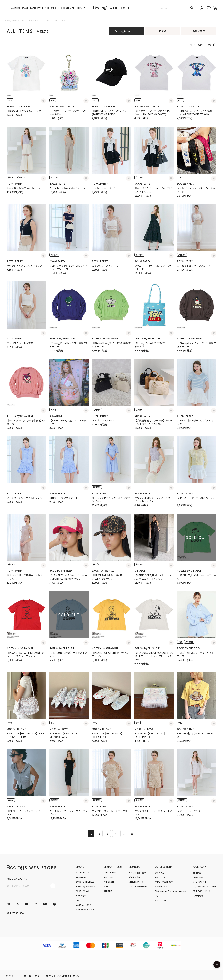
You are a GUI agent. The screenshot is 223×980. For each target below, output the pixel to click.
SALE (106, 886)
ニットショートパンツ (104, 188)
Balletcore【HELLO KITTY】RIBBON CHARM (65, 735)
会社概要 (197, 873)
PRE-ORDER (109, 882)
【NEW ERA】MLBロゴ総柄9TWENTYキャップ (107, 577)
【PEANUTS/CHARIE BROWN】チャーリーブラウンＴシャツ (25, 654)
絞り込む (126, 31)
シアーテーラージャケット (191, 811)
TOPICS (46, 8)
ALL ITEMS (15, 8)
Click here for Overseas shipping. (170, 891)
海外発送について (162, 886)
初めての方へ (160, 873)
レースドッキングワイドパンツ (23, 188)
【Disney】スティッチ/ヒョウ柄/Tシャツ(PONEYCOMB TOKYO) (196, 113)
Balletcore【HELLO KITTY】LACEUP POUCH (150, 735)
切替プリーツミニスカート (64, 498)
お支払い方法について (164, 882)
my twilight (81, 896)
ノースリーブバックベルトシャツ (25, 498)
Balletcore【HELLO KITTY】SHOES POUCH (108, 735)
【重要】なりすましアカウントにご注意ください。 (50, 976)
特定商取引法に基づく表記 (205, 886)
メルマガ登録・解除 (137, 873)
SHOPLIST (80, 8)
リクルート (198, 877)
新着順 (163, 31)
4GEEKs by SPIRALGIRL (63, 339)
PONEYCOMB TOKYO (19, 106)
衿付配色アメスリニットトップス (25, 266)
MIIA (78, 900)
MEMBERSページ (136, 882)
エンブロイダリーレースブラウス (110, 811)
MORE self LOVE (16, 729)
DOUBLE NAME (185, 184)
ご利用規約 (198, 896)
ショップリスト (200, 882)
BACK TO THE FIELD (61, 571)
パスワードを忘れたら (138, 886)
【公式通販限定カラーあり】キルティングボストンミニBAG (154, 422)
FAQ (157, 896)
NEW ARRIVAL (110, 873)
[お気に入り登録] (43, 101)
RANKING (55, 8)
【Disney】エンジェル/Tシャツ (24, 111)
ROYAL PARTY (15, 184)
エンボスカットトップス (20, 343)
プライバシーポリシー (203, 891)
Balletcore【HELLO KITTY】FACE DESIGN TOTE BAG (26, 735)
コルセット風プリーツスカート (194, 266)
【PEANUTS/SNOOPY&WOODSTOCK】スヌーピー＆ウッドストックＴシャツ (154, 656)
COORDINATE (68, 8)
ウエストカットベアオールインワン (68, 188)
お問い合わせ (160, 900)
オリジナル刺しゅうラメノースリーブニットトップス (153, 500)
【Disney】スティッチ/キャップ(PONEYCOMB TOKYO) (109, 113)
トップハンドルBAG (103, 420)
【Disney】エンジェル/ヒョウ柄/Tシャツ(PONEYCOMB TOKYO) (153, 113)
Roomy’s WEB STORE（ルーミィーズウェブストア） (28, 20)
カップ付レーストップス (105, 266)
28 (132, 834)
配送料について (161, 877)
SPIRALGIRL (56, 416)
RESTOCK (108, 877)
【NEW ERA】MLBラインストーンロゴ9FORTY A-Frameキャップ (69, 577)
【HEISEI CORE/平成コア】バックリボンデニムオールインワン (154, 577)
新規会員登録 (134, 877)
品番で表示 (199, 31)
